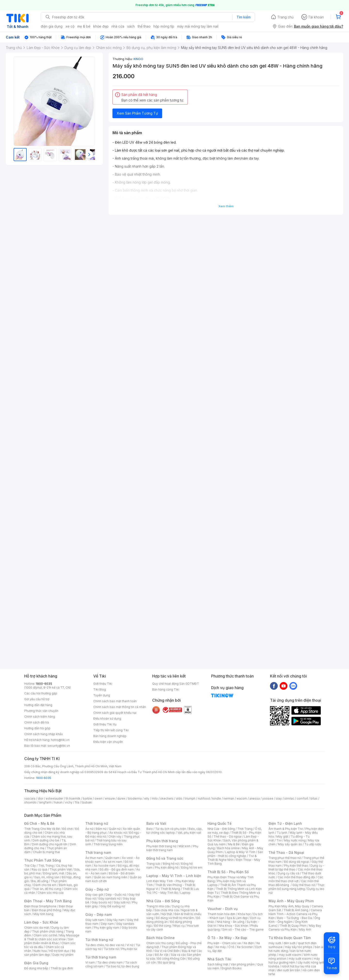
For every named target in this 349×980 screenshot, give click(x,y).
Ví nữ (130, 945)
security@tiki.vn (59, 746)
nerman (229, 798)
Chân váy (115, 836)
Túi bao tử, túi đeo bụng (123, 966)
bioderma (135, 798)
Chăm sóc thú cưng (160, 943)
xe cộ (70, 26)
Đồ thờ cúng (163, 926)
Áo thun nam (94, 858)
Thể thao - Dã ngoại (228, 836)
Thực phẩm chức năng (48, 931)
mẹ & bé (84, 26)
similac (289, 798)
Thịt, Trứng (46, 866)
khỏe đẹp (101, 26)
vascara (30, 798)
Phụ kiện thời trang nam (172, 848)
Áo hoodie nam (105, 866)
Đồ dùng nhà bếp (36, 968)
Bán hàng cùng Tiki (166, 689)
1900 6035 (44, 778)
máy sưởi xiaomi (300, 959)
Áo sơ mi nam (113, 862)
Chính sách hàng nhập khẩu (44, 734)
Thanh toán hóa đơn (221, 914)
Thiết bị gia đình (62, 968)
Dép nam (107, 924)
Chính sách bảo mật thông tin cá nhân (120, 707)
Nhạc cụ (179, 926)
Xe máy (221, 947)
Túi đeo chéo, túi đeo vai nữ (105, 945)
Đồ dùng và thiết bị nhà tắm (175, 918)
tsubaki (87, 802)
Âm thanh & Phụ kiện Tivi (286, 829)
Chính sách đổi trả (37, 722)
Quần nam (112, 858)
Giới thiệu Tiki (103, 684)
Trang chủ (285, 17)
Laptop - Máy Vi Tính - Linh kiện (174, 876)
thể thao (144, 26)
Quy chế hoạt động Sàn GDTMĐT (176, 684)
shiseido (30, 802)
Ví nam (90, 962)
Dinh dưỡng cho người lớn (50, 844)
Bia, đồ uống (40, 881)
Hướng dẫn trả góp (37, 728)
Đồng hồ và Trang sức (165, 858)
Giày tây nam (115, 920)
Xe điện (249, 943)
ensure (110, 798)
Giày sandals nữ (109, 898)
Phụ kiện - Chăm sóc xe (224, 943)
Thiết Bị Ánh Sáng (296, 910)
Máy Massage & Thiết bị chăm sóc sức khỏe (52, 937)
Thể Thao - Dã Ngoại (286, 852)
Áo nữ (89, 829)
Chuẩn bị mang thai (46, 852)
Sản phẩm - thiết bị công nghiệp (235, 854)
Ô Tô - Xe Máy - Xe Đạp (227, 938)
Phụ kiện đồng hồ (167, 867)
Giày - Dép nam (99, 914)
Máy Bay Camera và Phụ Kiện (295, 928)
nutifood (204, 798)
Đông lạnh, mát (54, 873)
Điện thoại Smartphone (40, 906)
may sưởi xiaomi (290, 955)
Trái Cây (30, 866)
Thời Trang (245, 829)
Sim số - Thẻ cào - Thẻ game (243, 929)
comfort (302, 798)
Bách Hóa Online (161, 938)
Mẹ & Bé (234, 844)
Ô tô (231, 947)
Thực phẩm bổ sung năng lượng (297, 887)
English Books (232, 968)
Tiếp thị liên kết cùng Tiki (111, 730)
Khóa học (244, 914)
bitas (314, 798)
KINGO (138, 59)
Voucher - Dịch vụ (222, 909)
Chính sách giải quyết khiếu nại (115, 713)
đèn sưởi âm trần (289, 970)
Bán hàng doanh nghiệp (110, 736)
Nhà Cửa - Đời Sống (163, 901)
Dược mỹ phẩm (63, 955)
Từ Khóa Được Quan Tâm (290, 938)
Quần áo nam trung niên (111, 877)
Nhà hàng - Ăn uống (230, 922)
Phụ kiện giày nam (107, 928)
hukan (58, 802)
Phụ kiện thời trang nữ (161, 846)
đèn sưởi (290, 943)
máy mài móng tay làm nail (198, 26)
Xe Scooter (245, 947)
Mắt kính (185, 846)
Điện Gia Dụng (36, 963)
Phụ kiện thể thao (296, 866)
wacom (242, 798)
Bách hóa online (228, 848)
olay (279, 798)
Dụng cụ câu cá (289, 873)
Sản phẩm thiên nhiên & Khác (49, 941)
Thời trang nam (98, 852)
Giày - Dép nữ (97, 889)
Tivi (279, 840)
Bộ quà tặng (167, 962)
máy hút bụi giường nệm (294, 961)
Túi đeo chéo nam (110, 962)
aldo (179, 798)
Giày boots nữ (101, 902)
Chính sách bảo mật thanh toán (115, 701)
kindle (217, 798)
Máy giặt (282, 836)
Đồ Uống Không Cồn (171, 959)
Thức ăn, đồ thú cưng (47, 889)
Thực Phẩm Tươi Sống (43, 860)
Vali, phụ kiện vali (189, 833)
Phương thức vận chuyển (41, 711)
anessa (255, 798)
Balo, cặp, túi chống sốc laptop (174, 831)
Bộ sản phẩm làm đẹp (50, 953)
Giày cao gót (94, 895)
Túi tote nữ (111, 949)
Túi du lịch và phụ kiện (171, 829)
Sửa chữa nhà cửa (167, 910)
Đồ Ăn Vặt (162, 955)
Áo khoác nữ (118, 833)
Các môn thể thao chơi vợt (296, 879)
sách (131, 26)
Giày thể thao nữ (304, 885)
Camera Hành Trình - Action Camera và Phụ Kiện (295, 914)
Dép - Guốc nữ (116, 895)
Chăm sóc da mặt (37, 928)
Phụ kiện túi (129, 949)
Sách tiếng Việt (218, 964)
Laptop (185, 893)
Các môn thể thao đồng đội (296, 877)
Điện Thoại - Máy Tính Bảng (48, 901)
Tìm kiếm (244, 17)
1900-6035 (44, 684)
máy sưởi (275, 943)
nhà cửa (118, 26)
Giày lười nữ (122, 902)
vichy (69, 802)
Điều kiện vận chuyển (108, 742)
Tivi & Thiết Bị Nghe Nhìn (232, 858)
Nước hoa (40, 951)
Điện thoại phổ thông (47, 910)
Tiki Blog (100, 689)
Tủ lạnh (282, 833)
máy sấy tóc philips (299, 947)
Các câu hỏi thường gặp (41, 693)
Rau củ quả (40, 869)
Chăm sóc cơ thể (45, 935)
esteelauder (55, 798)
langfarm (45, 802)
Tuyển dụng (102, 695)
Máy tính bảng (43, 914)
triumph (190, 798)
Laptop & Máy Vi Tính (240, 852)
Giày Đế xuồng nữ (113, 906)
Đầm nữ (101, 829)
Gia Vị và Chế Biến (167, 951)
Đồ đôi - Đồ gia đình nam (117, 869)
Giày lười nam (95, 920)
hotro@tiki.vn (60, 740)
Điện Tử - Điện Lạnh (285, 823)
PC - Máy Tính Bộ (166, 893)
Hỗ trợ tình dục (59, 951)
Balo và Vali (156, 823)
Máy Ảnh (305, 929)
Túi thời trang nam (101, 957)
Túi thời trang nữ (99, 940)
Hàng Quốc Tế (219, 823)
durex (121, 798)
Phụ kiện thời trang (162, 841)
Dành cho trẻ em (45, 885)
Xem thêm (226, 206)
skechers (167, 798)
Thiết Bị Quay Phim (293, 926)
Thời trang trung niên (108, 844)
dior (41, 798)
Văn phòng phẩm (243, 964)
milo (155, 798)
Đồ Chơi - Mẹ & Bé (39, 823)
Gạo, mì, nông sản (47, 877)
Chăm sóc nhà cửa (51, 893)
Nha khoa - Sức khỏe (233, 926)
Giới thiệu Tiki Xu (105, 724)
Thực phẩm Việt (61, 869)
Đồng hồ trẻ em (192, 867)
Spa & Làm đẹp (237, 918)
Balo (150, 829)
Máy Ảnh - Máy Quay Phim (291, 901)
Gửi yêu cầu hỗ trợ (37, 699)
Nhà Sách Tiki (219, 959)
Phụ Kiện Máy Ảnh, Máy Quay (289, 906)
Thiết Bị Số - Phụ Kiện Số (228, 872)
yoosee (268, 798)
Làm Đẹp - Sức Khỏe (41, 922)
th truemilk (73, 798)
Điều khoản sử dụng (107, 719)
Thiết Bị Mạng (170, 889)
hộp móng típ (164, 26)
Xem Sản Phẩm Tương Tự (137, 113)
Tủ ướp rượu (313, 844)
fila (77, 802)
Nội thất (167, 914)
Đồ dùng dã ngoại (297, 862)
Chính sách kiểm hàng (40, 717)
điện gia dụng (52, 26)
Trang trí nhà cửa (158, 906)
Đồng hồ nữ (171, 864)
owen (99, 798)
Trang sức (153, 864)
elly (147, 798)
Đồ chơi (67, 829)
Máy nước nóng (295, 840)
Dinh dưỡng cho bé (46, 840)
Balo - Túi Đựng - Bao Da (294, 918)
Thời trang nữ (97, 823)
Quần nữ (115, 829)
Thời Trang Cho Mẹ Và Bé (42, 829)
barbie (87, 798)
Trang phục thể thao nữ (285, 858)
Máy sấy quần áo (290, 844)
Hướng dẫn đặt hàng (38, 705)
